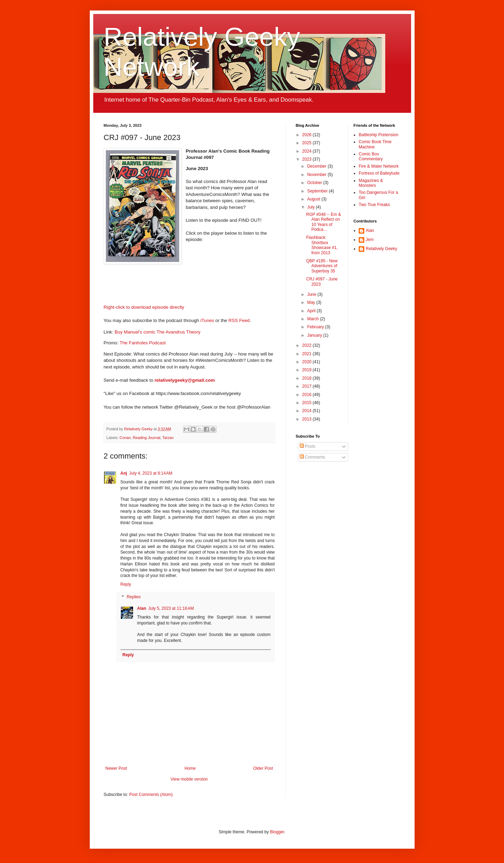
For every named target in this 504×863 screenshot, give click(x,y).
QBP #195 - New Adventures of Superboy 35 (322, 266)
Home (190, 768)
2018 (307, 378)
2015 (307, 403)
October (315, 183)
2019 (307, 370)
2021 (307, 354)
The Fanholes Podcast (143, 343)
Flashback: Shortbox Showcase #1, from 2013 (322, 245)
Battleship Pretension (378, 135)
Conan (125, 438)
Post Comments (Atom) (151, 795)
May (312, 302)
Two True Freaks (374, 205)
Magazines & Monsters (371, 183)
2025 (307, 143)
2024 (307, 151)
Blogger (277, 832)
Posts (308, 446)
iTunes (207, 320)
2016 (307, 395)
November (317, 175)
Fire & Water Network (379, 166)
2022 (307, 345)
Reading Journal (147, 438)
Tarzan (168, 438)
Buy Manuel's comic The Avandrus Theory (158, 332)
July (311, 207)
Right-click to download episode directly (144, 307)
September (318, 191)
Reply (126, 584)
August (314, 199)
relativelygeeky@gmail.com (185, 380)
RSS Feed (239, 320)
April (312, 311)
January (315, 335)
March (313, 319)
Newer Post (116, 768)
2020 (307, 362)
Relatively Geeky (381, 249)
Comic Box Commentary (371, 156)
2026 (307, 135)
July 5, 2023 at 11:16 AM (171, 608)
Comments (312, 457)
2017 (307, 386)
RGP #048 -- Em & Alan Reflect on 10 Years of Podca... (323, 222)
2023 (307, 159)
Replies (134, 597)
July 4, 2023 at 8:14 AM (151, 473)
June (312, 294)
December (317, 166)
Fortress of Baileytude (379, 173)
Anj (124, 473)
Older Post (263, 768)
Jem (370, 240)
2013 (307, 419)
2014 (307, 411)
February (316, 327)
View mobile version (189, 779)
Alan (142, 608)
